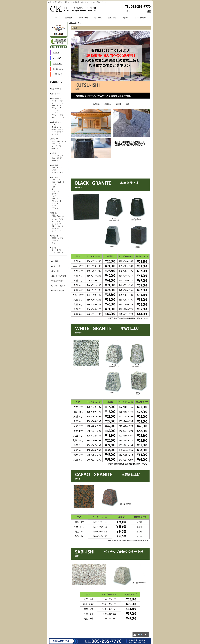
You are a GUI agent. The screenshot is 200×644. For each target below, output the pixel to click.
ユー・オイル (57, 168)
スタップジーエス (58, 221)
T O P (56, 18)
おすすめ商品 (56, 89)
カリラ (54, 206)
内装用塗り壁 (56, 122)
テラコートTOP (57, 101)
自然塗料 (55, 165)
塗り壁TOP (70, 18)
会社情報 (112, 18)
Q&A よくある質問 (59, 276)
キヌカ (54, 170)
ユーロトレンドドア (59, 141)
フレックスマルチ (58, 226)
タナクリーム (57, 134)
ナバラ (54, 196)
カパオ (119, 104)
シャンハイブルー (58, 219)
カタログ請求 (140, 18)
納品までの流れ (58, 281)
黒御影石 (96, 104)
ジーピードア (57, 146)
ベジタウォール (57, 129)
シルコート (56, 113)
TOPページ (73, 23)
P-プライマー (57, 110)
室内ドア (55, 139)
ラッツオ (55, 203)
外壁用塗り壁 (56, 98)
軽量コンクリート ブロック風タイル (59, 216)
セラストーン (57, 231)
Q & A (126, 18)
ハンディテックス (58, 132)
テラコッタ (56, 191)
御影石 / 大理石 (57, 238)
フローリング (57, 158)
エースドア (56, 144)
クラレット (56, 208)
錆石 (128, 104)
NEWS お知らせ (58, 291)
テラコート (84, 18)
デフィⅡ (54, 184)
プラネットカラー (58, 172)
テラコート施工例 (59, 286)
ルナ (53, 189)
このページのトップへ (142, 635)
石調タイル (56, 228)
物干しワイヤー (57, 250)
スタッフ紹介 (57, 266)
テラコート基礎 (57, 115)
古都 (53, 187)
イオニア (55, 194)
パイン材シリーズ (58, 156)
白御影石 (108, 104)
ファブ (54, 125)
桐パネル (55, 160)
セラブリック (57, 224)
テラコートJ (56, 106)
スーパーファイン (58, 103)
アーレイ (55, 199)
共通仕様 (55, 148)
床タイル (55, 177)
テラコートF (56, 108)
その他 (54, 248)
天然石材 (55, 236)
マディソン (56, 180)
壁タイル (55, 213)
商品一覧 (98, 18)
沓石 (76, 28)
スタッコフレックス (59, 117)
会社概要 (55, 261)
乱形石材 (55, 240)
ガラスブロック (57, 252)
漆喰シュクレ (57, 127)
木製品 (54, 153)
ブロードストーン (58, 182)
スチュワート (57, 201)
